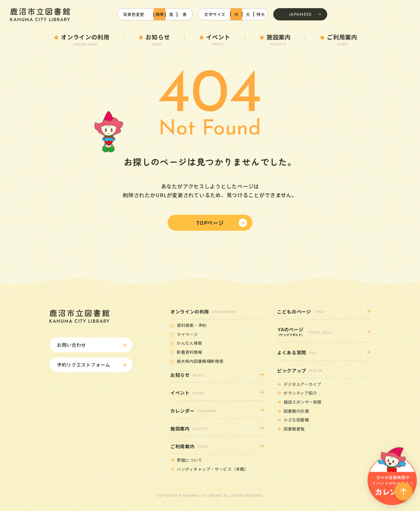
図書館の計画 (296, 411)
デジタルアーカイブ (302, 384)
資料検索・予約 (192, 325)
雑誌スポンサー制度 (303, 402)
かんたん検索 (189, 343)
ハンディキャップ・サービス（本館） (213, 469)
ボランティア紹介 (300, 393)
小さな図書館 (296, 420)
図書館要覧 (294, 429)
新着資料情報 (189, 352)
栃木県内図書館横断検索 (200, 361)
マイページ (187, 334)
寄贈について (189, 460)
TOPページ (210, 223)
